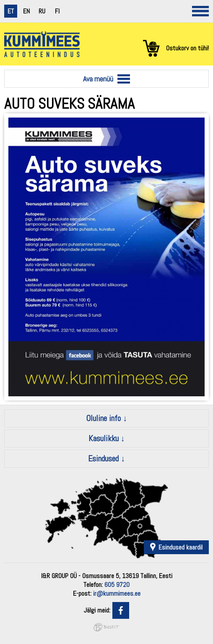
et (11, 11)
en (26, 11)
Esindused (103, 458)
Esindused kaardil (181, 547)
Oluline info (103, 418)
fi (57, 11)
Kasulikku (104, 438)
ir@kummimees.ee (117, 593)
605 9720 (117, 585)
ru (42, 11)
